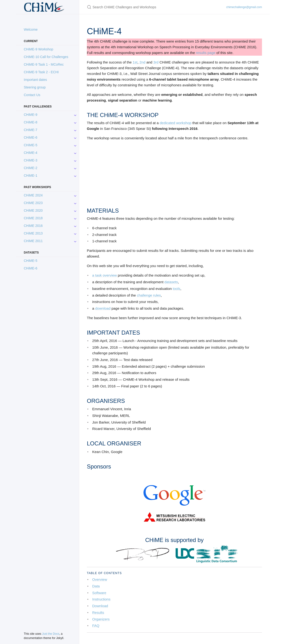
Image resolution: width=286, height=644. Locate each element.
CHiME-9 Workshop (38, 49)
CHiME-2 (31, 168)
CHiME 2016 (33, 226)
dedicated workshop (175, 123)
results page (206, 53)
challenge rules (149, 295)
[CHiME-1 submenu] (75, 176)
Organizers (101, 619)
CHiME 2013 (33, 233)
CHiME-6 (31, 137)
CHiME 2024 (33, 195)
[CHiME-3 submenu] (75, 160)
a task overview (105, 275)
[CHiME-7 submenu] (75, 130)
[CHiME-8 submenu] (75, 122)
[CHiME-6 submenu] (75, 137)
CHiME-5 (31, 145)
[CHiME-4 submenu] (75, 153)
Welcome (31, 29)
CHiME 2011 (33, 241)
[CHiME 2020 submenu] (75, 210)
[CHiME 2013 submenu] (75, 233)
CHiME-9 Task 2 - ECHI (41, 72)
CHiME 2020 (33, 210)
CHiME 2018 (33, 218)
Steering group (35, 87)
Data (96, 586)
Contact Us (32, 95)
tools (177, 289)
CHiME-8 (31, 122)
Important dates (35, 80)
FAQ (96, 626)
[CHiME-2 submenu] (75, 168)
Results (98, 612)
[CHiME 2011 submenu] (75, 241)
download (103, 308)
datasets (171, 282)
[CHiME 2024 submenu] (75, 195)
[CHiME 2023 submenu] (75, 203)
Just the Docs (51, 634)
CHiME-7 (31, 130)
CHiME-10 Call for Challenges (46, 57)
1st (135, 62)
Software (99, 593)
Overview (100, 579)
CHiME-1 (31, 176)
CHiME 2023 (33, 203)
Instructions (101, 599)
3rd (156, 62)
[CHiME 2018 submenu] (75, 218)
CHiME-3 (31, 160)
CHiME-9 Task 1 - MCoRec (44, 64)
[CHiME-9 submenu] (75, 115)
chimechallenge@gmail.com (244, 7)
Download (100, 606)
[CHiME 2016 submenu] (75, 226)
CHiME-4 (31, 153)
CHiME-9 (31, 115)
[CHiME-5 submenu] (75, 145)
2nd (142, 62)
